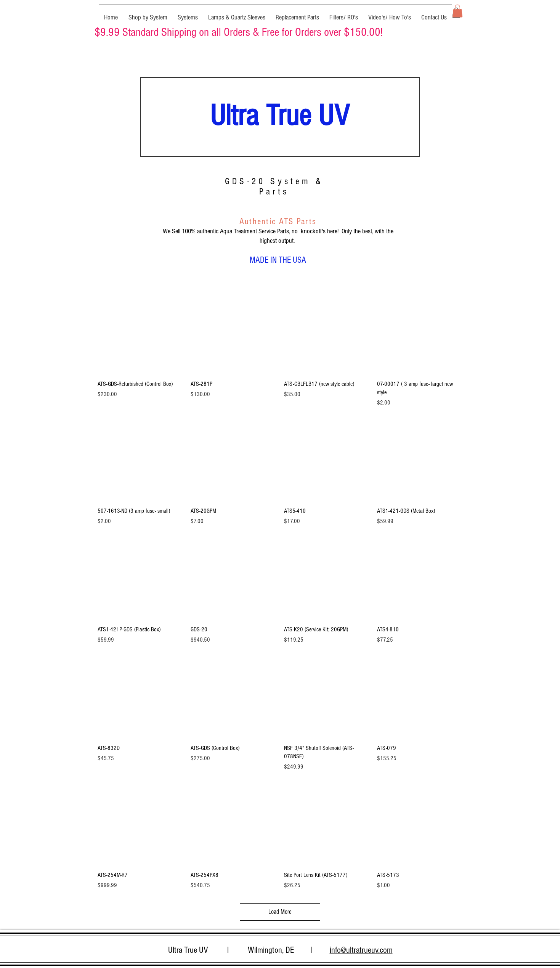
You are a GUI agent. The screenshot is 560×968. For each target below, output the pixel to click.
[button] (148, 14)
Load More (280, 912)
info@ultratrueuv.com (361, 950)
